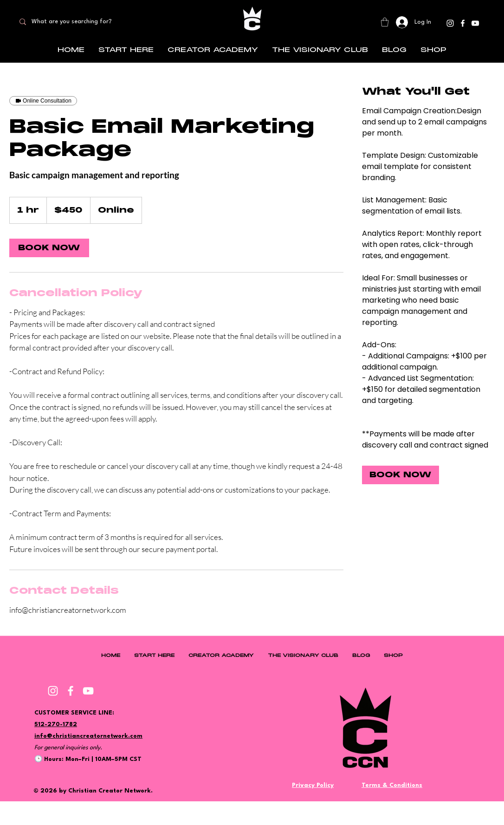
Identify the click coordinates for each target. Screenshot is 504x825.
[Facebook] (463, 23)
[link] (49, 248)
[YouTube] (475, 23)
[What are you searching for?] (80, 22)
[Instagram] (450, 23)
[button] (385, 22)
